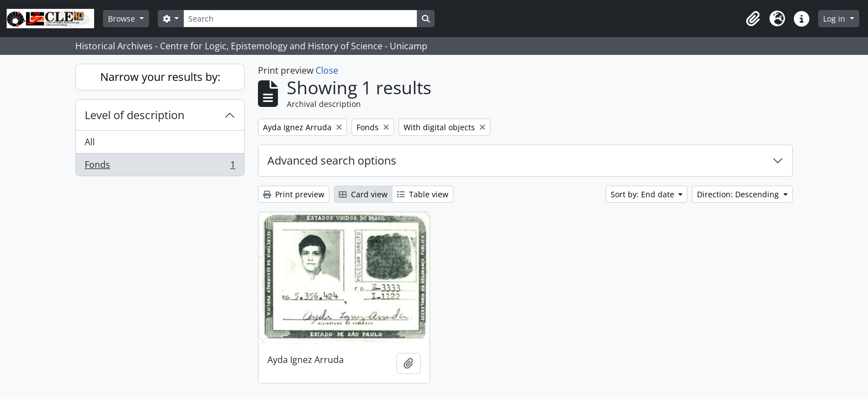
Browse (123, 19)
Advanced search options (332, 160)
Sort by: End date (644, 194)
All (90, 142)
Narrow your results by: (160, 77)
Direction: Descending (739, 194)
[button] (753, 19)
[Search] (300, 19)
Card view (363, 194)
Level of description (135, 115)
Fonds (160, 167)
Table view (423, 194)
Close (327, 70)
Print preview (294, 194)
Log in (835, 19)
